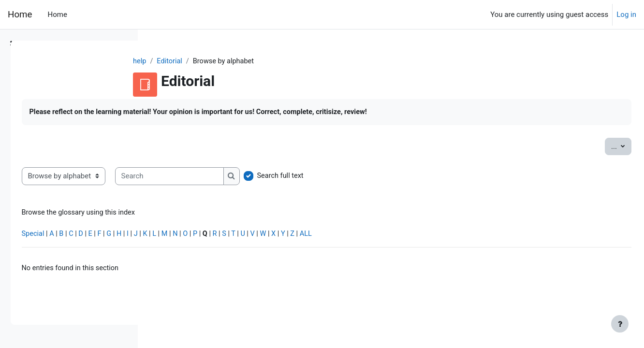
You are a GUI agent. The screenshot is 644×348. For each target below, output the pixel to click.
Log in (626, 14)
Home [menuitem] (57, 14)
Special (168, 236)
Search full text (416, 177)
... (600, 146)
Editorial (227, 61)
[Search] (304, 177)
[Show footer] (620, 324)
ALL (451, 236)
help (197, 61)
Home (20, 14)
